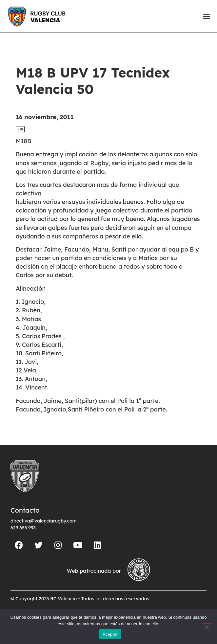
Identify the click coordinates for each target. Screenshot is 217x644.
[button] (206, 16)
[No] (207, 626)
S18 (20, 129)
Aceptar (110, 634)
